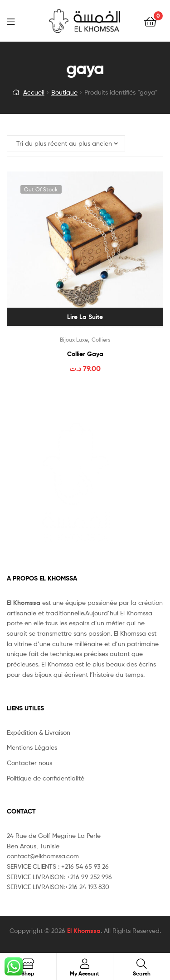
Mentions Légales (32, 747)
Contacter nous (29, 763)
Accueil (34, 92)
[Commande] (66, 144)
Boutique (64, 92)
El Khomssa (84, 931)
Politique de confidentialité (46, 778)
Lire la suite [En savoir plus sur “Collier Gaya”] (85, 317)
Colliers (101, 340)
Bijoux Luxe (74, 340)
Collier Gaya (85, 354)
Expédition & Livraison (39, 732)
